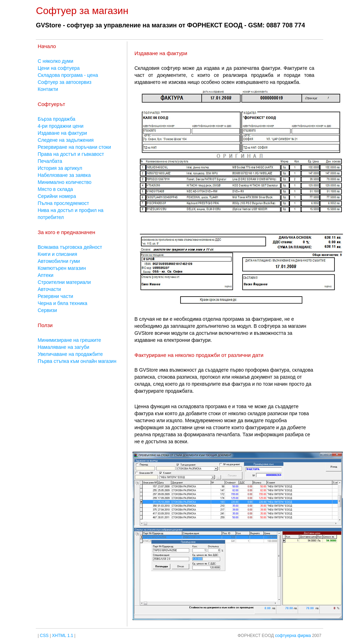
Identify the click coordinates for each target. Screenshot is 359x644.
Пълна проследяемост (63, 203)
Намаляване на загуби (63, 347)
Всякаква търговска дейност (70, 247)
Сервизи (47, 310)
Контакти (48, 89)
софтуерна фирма (293, 636)
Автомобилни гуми (59, 261)
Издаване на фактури (62, 133)
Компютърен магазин (62, 268)
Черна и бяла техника (62, 303)
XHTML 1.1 (62, 636)
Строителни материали (64, 282)
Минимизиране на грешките (69, 340)
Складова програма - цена (68, 75)
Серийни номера (57, 196)
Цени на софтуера (59, 68)
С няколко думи (55, 61)
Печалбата (50, 161)
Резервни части (55, 296)
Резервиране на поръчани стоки (74, 147)
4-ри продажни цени (60, 126)
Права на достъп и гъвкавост (71, 154)
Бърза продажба (56, 119)
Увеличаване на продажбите (70, 354)
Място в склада (55, 189)
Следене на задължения (66, 140)
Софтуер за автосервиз (64, 82)
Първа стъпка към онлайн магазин (77, 361)
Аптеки (45, 275)
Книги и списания (57, 254)
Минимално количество (64, 182)
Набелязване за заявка (64, 175)
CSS (44, 636)
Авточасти (49, 289)
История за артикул (60, 168)
